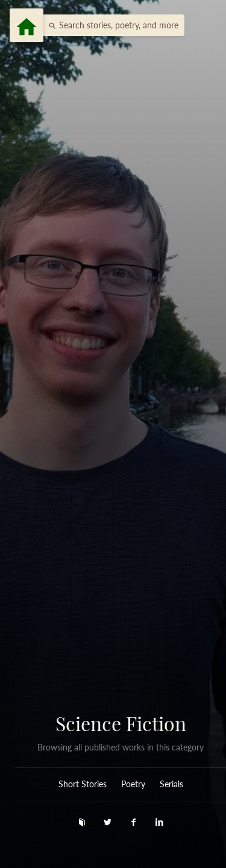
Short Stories (83, 784)
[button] (110, 25)
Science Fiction (121, 723)
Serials (171, 784)
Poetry (133, 784)
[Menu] (27, 25)
